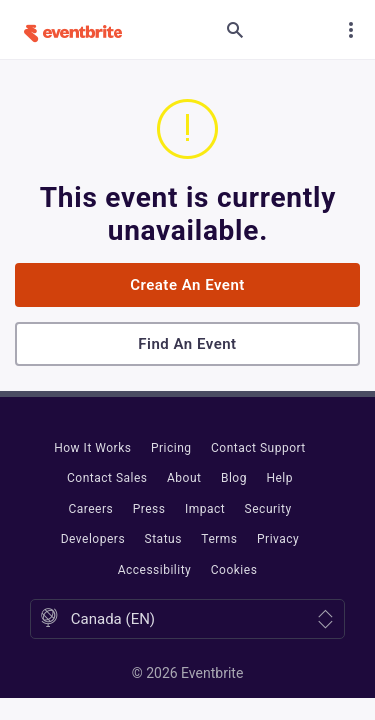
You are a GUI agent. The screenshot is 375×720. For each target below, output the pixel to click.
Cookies (234, 570)
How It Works (92, 448)
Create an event (187, 285)
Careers (90, 509)
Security (268, 509)
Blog (234, 478)
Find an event (187, 344)
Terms (219, 539)
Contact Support (258, 448)
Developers (93, 539)
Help (279, 478)
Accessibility (155, 570)
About (184, 478)
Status (163, 539)
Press (149, 509)
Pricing (171, 448)
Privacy (278, 539)
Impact (205, 509)
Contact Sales (107, 478)
